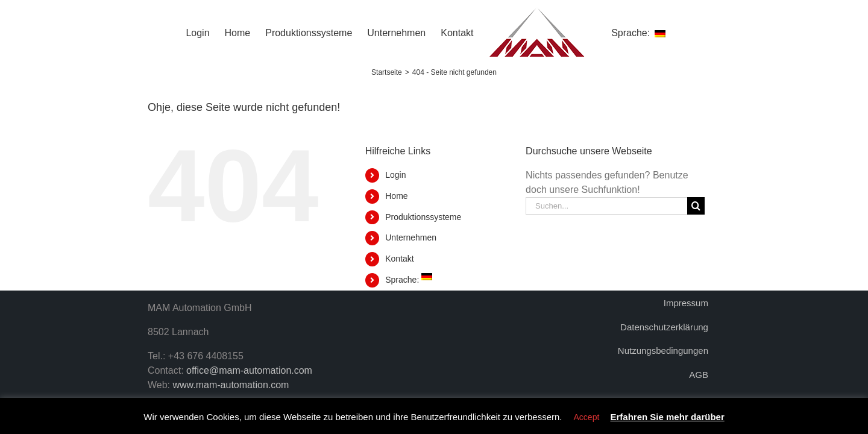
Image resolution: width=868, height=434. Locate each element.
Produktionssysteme (423, 217)
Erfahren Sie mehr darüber (668, 417)
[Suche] (696, 206)
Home (396, 196)
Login (395, 175)
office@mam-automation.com (249, 370)
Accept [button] (587, 417)
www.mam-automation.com (231, 385)
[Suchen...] (606, 206)
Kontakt (399, 259)
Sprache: (409, 280)
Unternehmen (411, 237)
